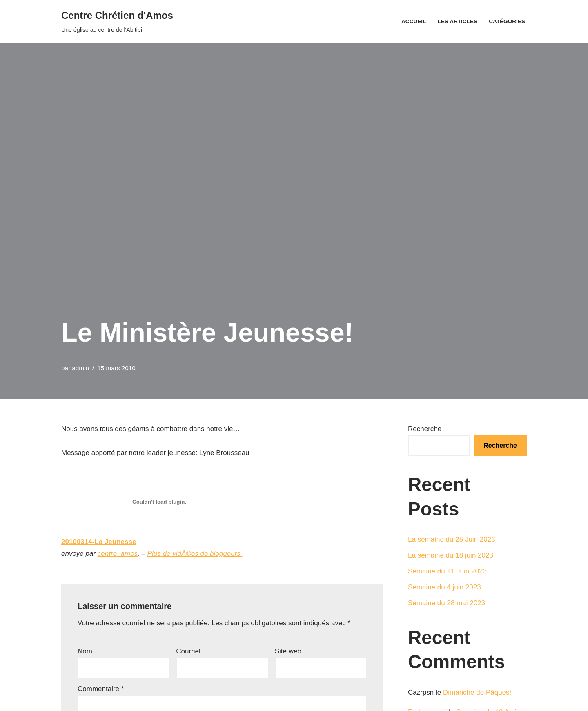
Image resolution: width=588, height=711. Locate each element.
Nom (85, 651)
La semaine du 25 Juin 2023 (452, 539)
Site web (288, 651)
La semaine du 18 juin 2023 (451, 555)
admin (80, 368)
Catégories (507, 21)
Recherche (425, 429)
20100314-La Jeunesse (99, 542)
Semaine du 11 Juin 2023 (447, 571)
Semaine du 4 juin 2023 (444, 587)
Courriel (188, 651)
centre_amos (118, 554)
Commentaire (101, 689)
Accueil (414, 21)
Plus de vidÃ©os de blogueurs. (195, 554)
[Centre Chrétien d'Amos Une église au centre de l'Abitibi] (117, 22)
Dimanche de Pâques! (477, 692)
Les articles (457, 21)
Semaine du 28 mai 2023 (447, 603)
